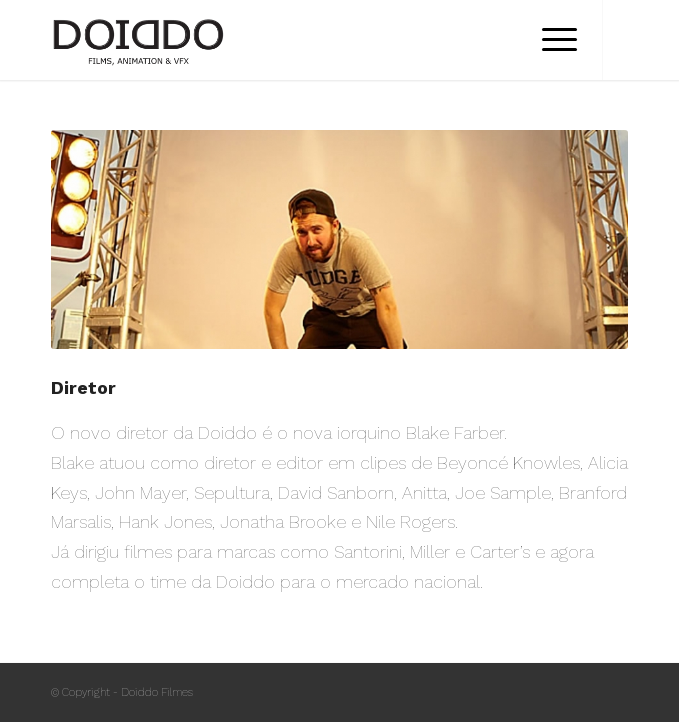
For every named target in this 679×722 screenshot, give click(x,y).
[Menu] (549, 40)
